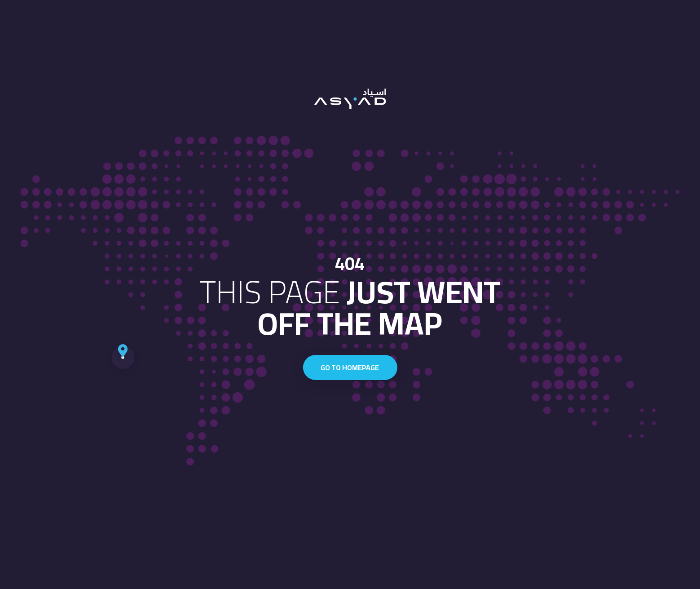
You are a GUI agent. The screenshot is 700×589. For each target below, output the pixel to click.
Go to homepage (350, 368)
